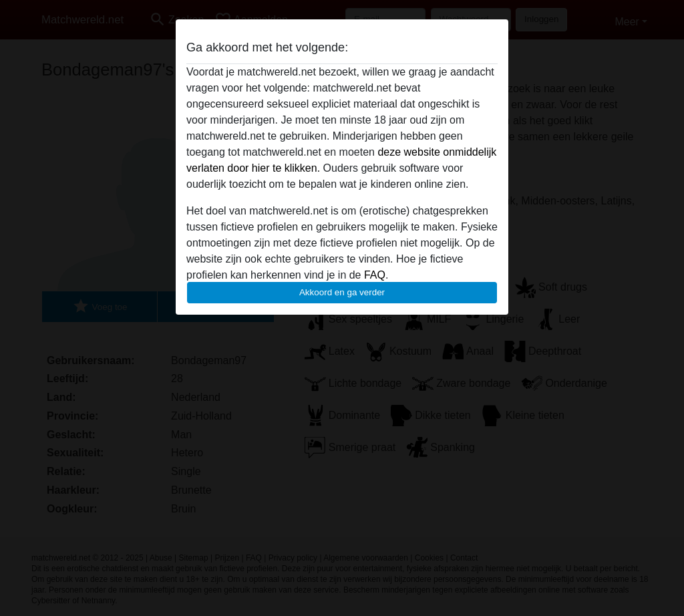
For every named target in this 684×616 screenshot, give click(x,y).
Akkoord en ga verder (342, 292)
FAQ (375, 275)
